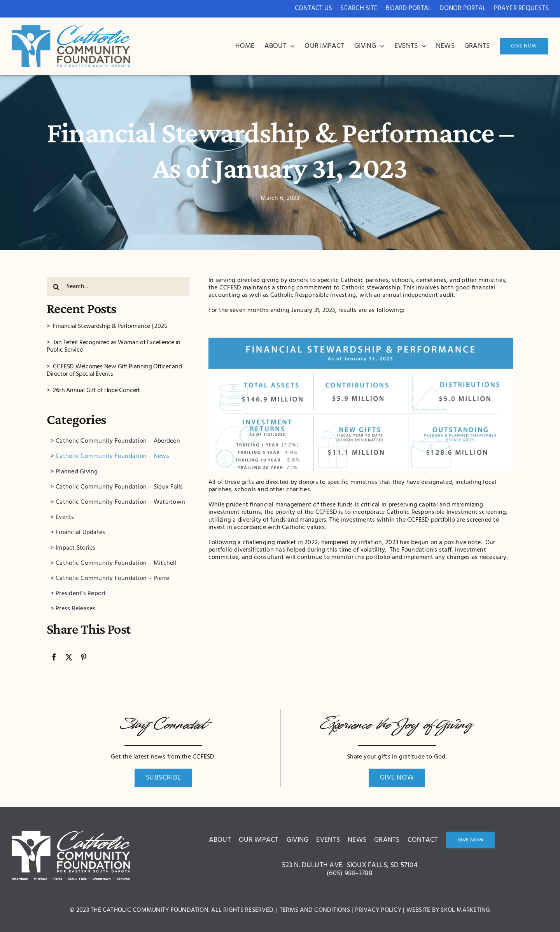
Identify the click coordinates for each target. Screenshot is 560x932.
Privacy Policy (378, 910)
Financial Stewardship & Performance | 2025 (110, 326)
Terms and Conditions (315, 910)
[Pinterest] (84, 657)
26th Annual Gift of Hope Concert (96, 391)
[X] (69, 657)
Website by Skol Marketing (448, 910)
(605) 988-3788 (350, 873)
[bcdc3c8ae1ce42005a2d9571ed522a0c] (71, 28)
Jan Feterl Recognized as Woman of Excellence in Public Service (114, 346)
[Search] (56, 287)
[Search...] (118, 287)
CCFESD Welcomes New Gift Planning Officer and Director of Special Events (114, 371)
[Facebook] (54, 657)
